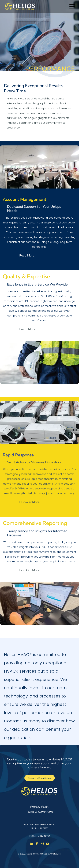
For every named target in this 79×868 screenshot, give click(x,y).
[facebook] (37, 844)
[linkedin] (32, 844)
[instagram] (42, 844)
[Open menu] (72, 6)
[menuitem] (39, 807)
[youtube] (47, 844)
